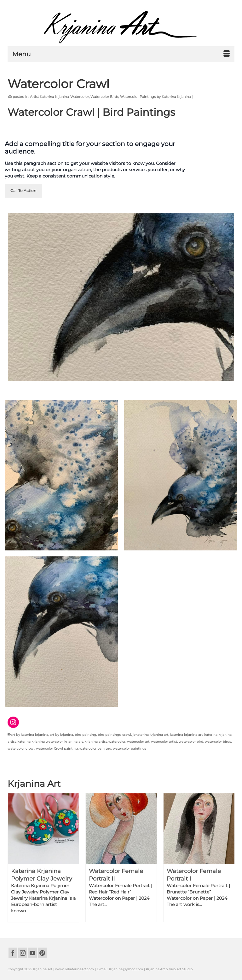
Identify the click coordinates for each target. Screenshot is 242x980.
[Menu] (121, 54)
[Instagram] (23, 952)
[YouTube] (32, 952)
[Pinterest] (42, 952)
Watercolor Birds (104, 97)
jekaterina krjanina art (150, 735)
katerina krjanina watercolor (40, 742)
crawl (127, 735)
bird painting (85, 735)
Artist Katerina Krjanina (49, 97)
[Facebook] (13, 952)
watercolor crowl (21, 749)
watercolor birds (218, 742)
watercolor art (138, 742)
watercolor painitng (95, 749)
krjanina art (74, 742)
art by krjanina (61, 735)
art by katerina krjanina (29, 735)
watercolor (117, 742)
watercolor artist (164, 742)
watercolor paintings (130, 749)
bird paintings (109, 735)
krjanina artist (96, 742)
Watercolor (80, 97)
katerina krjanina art (186, 735)
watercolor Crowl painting (57, 749)
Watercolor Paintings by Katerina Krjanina (155, 97)
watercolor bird (191, 742)
